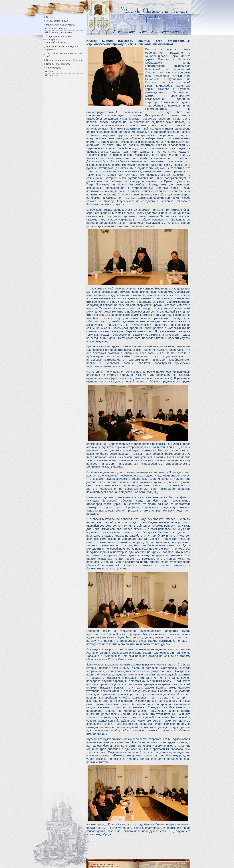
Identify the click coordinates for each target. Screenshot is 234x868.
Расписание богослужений (61, 25)
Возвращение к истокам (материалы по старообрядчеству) (59, 39)
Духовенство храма (57, 21)
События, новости (57, 29)
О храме (51, 17)
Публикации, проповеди (59, 32)
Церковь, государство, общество (65, 60)
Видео (49, 72)
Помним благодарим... (58, 64)
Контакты (52, 75)
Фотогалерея (53, 68)
